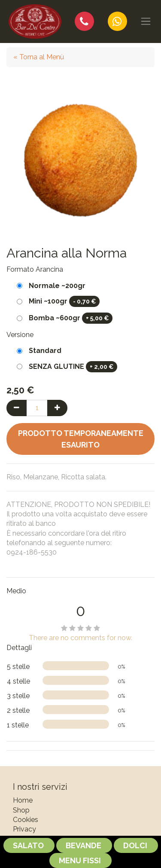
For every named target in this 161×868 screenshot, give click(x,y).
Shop (21, 810)
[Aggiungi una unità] (57, 408)
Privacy (24, 829)
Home (23, 800)
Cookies (26, 820)
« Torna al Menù (39, 57)
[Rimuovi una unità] (17, 408)
